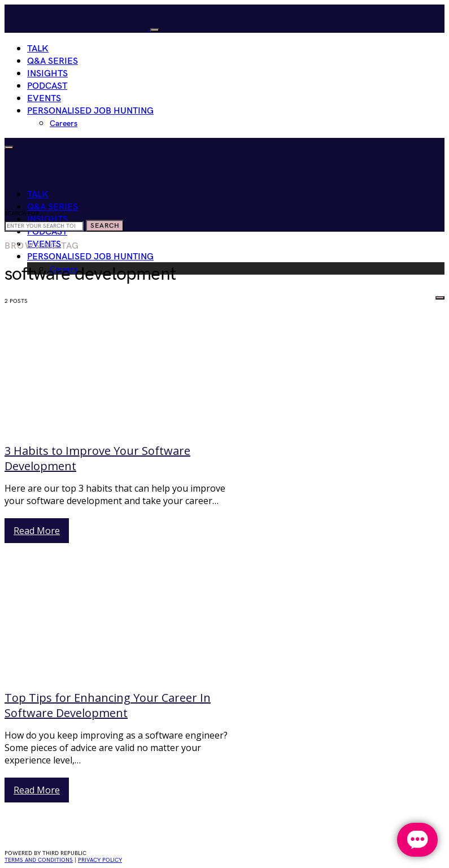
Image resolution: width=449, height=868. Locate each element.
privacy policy (100, 860)
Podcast (47, 86)
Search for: (23, 214)
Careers (64, 123)
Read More (37, 531)
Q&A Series (53, 61)
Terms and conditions (39, 860)
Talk (38, 49)
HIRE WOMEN (404, 295)
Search (105, 226)
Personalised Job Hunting (90, 111)
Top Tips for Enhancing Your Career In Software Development (108, 705)
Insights (47, 74)
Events (44, 99)
